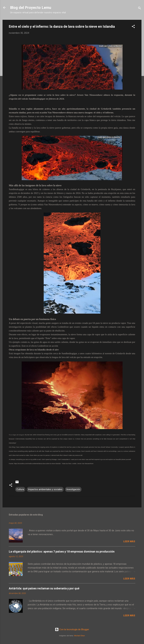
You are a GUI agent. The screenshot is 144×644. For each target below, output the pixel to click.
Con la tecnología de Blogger (72, 629)
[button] (133, 27)
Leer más (129, 541)
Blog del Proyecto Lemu (31, 8)
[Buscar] (140, 9)
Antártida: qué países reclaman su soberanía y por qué (44, 588)
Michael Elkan (79, 636)
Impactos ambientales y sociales (45, 489)
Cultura (20, 489)
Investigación (73, 489)
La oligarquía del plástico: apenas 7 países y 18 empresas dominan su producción (62, 551)
